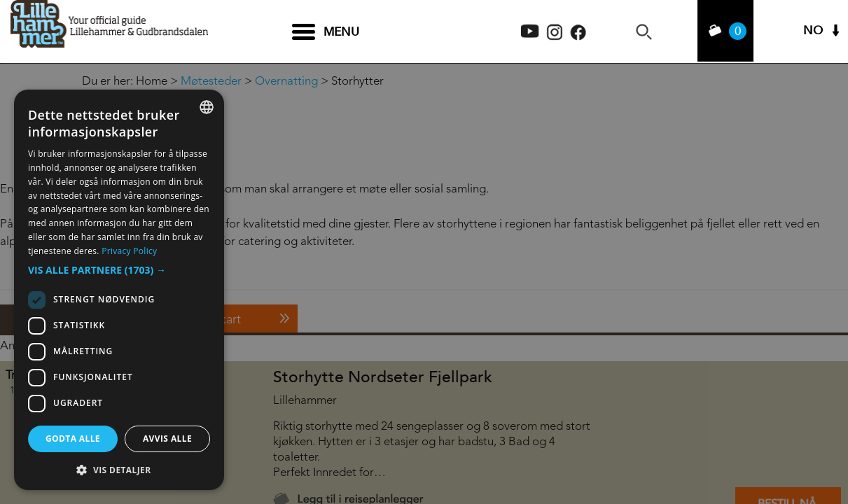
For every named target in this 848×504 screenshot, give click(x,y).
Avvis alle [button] (167, 439)
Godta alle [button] (73, 439)
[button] (119, 270)
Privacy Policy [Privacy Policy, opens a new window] (129, 251)
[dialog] (119, 290)
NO (813, 32)
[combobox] (207, 107)
